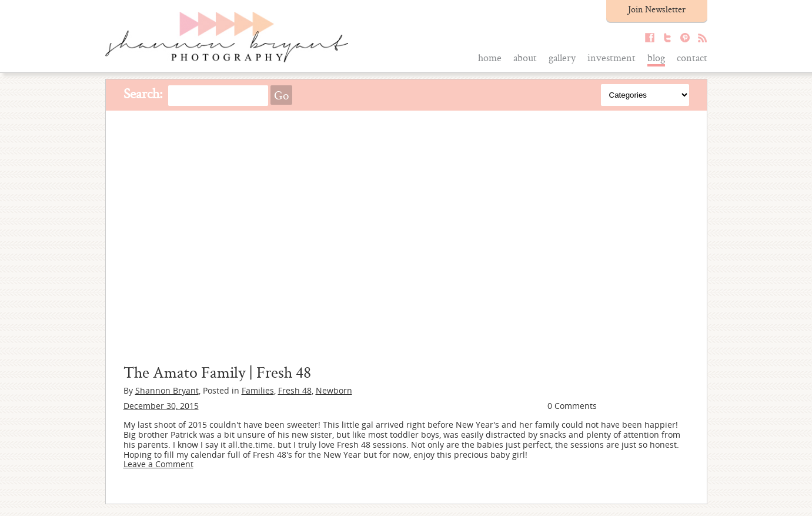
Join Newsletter (657, 9)
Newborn (334, 390)
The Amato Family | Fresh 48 (217, 372)
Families (258, 390)
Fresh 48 (295, 390)
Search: (143, 93)
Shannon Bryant (167, 390)
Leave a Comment (158, 464)
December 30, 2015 (161, 406)
